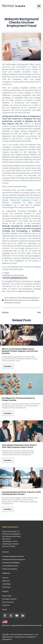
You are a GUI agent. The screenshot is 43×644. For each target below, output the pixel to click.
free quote (19, 269)
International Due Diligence (11, 563)
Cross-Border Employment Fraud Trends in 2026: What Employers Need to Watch (19, 446)
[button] (39, 6)
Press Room (6, 587)
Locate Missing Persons (10, 566)
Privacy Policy (7, 596)
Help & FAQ (6, 581)
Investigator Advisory (9, 599)
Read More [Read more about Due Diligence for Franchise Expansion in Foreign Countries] (8, 413)
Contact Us (6, 605)
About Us (5, 578)
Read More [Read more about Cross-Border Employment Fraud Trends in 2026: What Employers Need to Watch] (8, 460)
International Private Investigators (14, 560)
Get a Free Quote (8, 602)
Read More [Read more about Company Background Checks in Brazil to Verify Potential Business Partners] (8, 509)
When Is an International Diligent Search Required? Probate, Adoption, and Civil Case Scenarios (20, 351)
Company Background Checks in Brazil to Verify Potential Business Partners (21, 493)
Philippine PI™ (32, 637)
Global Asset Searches (10, 569)
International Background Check (13, 556)
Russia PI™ (9, 639)
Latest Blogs (6, 584)
